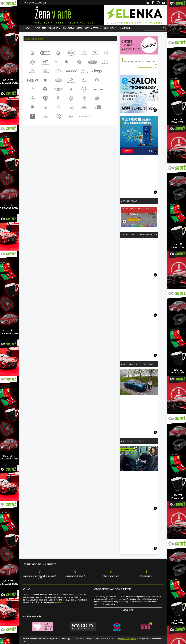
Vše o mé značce (34, 39)
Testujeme (41, 28)
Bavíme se (53, 28)
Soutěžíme (125, 28)
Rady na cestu (92, 28)
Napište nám (124, 639)
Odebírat (128, 610)
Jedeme (27, 28)
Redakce (133, 639)
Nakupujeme (110, 28)
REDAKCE (59, 602)
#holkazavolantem (72, 28)
